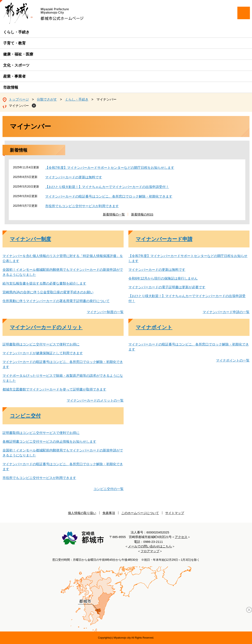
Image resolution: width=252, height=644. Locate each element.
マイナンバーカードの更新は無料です (74, 177)
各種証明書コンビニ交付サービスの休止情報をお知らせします (49, 442)
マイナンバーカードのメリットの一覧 (95, 400)
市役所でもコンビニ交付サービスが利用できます (82, 206)
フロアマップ (150, 551)
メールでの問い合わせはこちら (150, 546)
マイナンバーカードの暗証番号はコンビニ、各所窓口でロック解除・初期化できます (109, 196)
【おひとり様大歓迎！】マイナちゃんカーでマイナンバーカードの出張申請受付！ (107, 187)
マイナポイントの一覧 (233, 360)
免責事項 (109, 513)
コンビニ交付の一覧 (109, 489)
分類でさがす (47, 99)
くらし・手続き (16, 32)
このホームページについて (140, 513)
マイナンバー (19, 106)
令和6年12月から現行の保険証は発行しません (163, 278)
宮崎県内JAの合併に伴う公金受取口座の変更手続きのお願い (48, 292)
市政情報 (11, 87)
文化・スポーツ (16, 65)
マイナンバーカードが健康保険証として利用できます (43, 353)
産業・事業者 (14, 76)
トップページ (19, 99)
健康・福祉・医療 (18, 54)
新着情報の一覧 (114, 214)
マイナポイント (154, 327)
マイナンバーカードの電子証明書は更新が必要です (167, 287)
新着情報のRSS (142, 214)
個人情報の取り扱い (82, 513)
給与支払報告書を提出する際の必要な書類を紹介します (44, 283)
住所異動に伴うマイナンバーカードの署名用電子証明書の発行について (56, 301)
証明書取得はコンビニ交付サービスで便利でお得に (41, 344)
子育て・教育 (14, 43)
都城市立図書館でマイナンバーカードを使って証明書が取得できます (54, 389)
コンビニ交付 (25, 416)
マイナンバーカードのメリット (46, 327)
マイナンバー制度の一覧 (105, 312)
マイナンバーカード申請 (164, 239)
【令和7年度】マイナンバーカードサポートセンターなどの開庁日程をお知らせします (110, 168)
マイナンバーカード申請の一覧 (226, 312)
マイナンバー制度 (30, 239)
